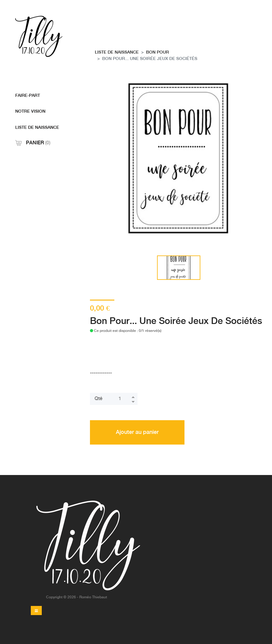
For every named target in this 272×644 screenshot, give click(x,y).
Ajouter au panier (137, 432)
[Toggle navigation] (36, 611)
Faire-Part (28, 96)
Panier (33, 143)
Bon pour (157, 52)
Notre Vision (30, 111)
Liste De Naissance (37, 128)
